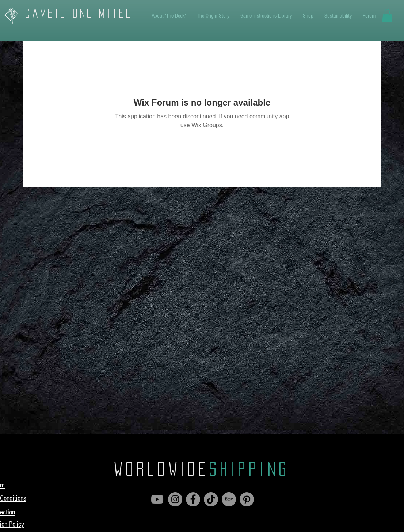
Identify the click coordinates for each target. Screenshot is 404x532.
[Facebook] (193, 499)
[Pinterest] (247, 499)
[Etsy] (229, 499)
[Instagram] (175, 499)
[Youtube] (157, 499)
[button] (387, 16)
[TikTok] (211, 499)
